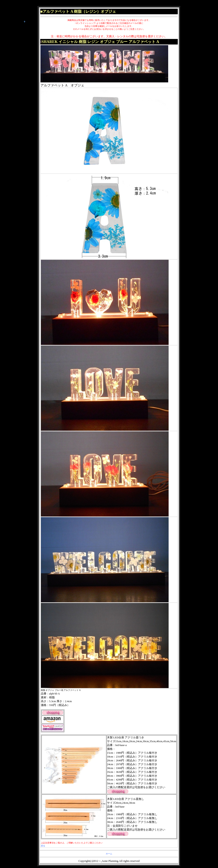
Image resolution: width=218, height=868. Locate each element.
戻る (43, 846)
